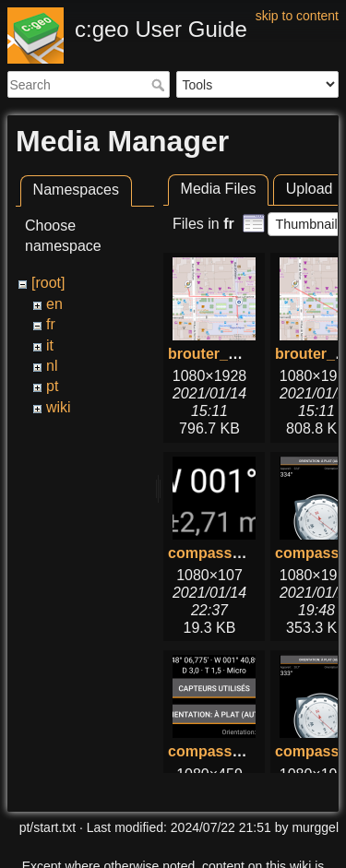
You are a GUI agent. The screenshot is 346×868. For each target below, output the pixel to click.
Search (160, 85)
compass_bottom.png (245, 553)
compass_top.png (231, 751)
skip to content (297, 16)
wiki (59, 407)
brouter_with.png (228, 354)
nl (52, 366)
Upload (310, 189)
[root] (48, 283)
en (54, 304)
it (50, 345)
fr (51, 324)
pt (52, 386)
